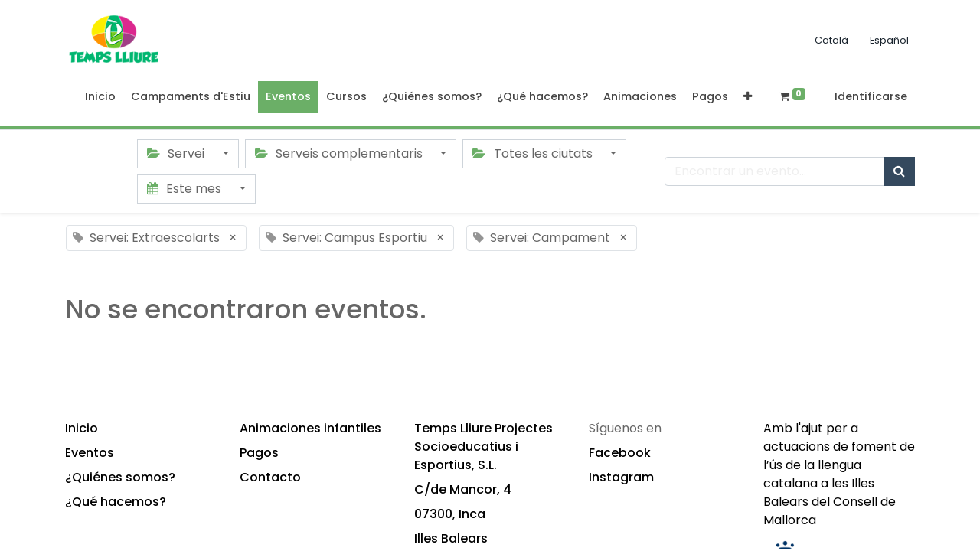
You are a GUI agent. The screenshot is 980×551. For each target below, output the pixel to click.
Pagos (259, 453)
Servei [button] (177, 153)
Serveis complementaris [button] (340, 153)
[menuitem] (100, 97)
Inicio (82, 428)
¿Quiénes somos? (120, 477)
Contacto (270, 477)
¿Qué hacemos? (116, 502)
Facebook (620, 453)
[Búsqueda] (899, 171)
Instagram (621, 477)
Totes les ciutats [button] (534, 153)
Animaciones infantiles (310, 428)
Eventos (90, 453)
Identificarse (871, 96)
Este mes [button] (186, 189)
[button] (748, 97)
